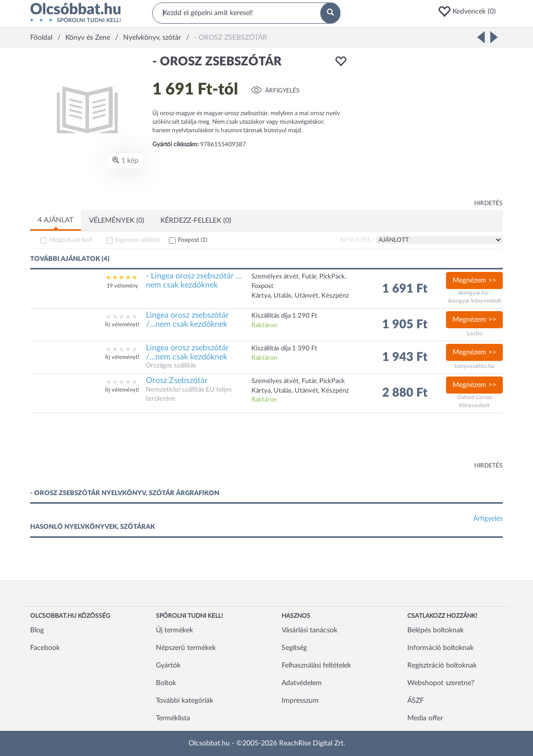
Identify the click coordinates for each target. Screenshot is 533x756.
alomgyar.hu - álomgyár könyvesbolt (474, 297)
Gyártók (168, 666)
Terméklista (173, 718)
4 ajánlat (56, 220)
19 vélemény (122, 286)
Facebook (45, 648)
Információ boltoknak (440, 648)
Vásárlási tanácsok (309, 630)
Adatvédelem (302, 683)
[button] (470, 12)
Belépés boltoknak (435, 630)
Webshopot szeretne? (441, 683)
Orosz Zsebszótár (177, 381)
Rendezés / (357, 240)
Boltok (166, 683)
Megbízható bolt (71, 240)
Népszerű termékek (186, 648)
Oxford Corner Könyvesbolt (475, 401)
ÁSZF (416, 701)
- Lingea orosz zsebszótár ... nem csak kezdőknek (194, 280)
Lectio (475, 334)
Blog (37, 630)
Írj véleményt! (122, 324)
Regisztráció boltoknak (442, 666)
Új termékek (174, 630)
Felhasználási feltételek (316, 666)
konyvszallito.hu (474, 366)
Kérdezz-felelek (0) (196, 221)
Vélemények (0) (117, 221)
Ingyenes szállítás (138, 240)
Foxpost (193, 240)
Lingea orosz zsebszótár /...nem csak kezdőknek (187, 320)
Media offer (425, 718)
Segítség (294, 648)
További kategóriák (185, 701)
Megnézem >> (474, 280)
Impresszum (300, 701)
